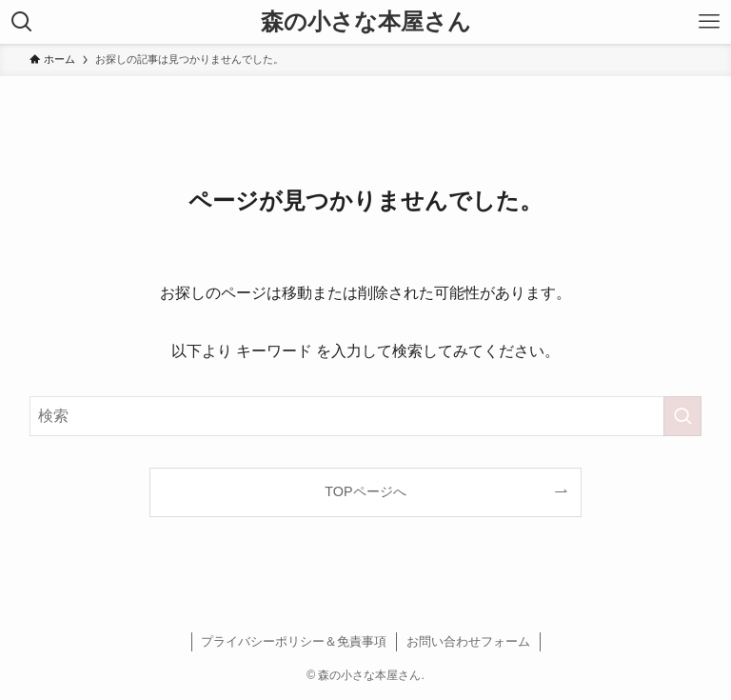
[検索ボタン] (22, 22)
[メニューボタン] (709, 22)
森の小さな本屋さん (366, 22)
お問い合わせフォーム (468, 641)
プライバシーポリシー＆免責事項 (294, 641)
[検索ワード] (366, 416)
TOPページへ (365, 491)
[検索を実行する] (682, 416)
